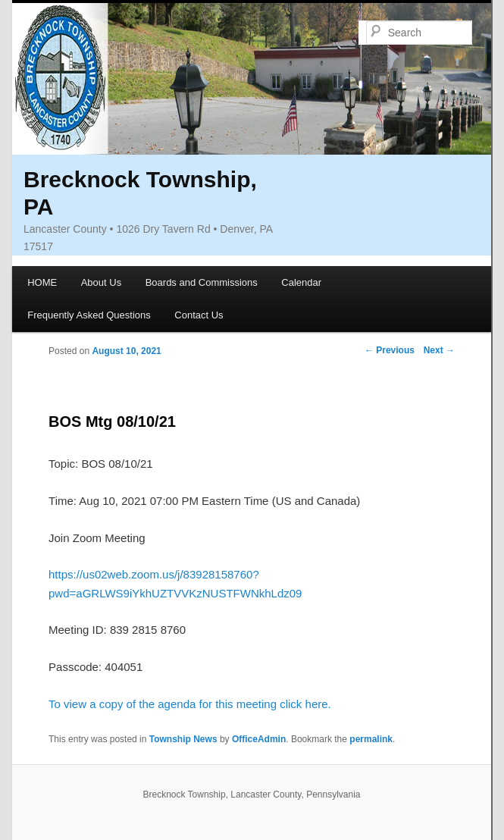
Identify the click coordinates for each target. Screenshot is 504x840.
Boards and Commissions (202, 282)
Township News (183, 739)
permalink (371, 739)
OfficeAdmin (259, 739)
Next (439, 350)
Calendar (301, 282)
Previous (390, 350)
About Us (101, 282)
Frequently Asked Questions (89, 315)
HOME (42, 282)
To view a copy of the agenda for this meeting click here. (190, 704)
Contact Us (199, 315)
